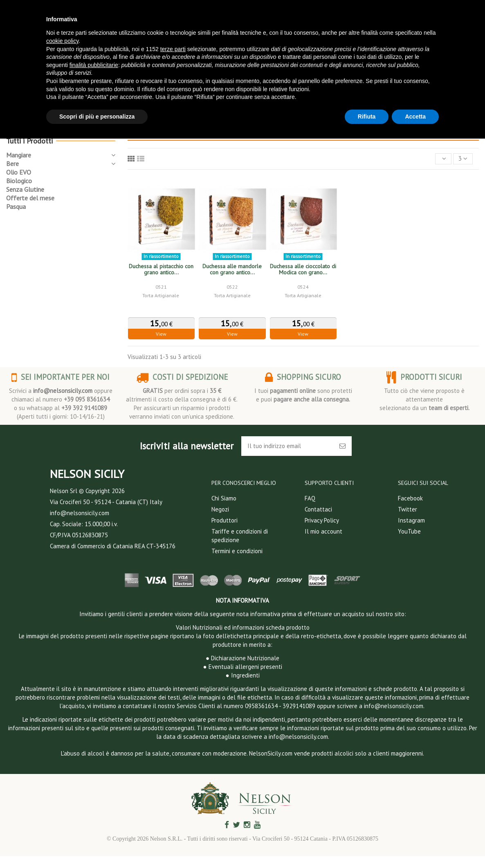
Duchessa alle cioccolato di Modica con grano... (303, 269)
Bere (12, 164)
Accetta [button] (415, 117)
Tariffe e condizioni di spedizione (240, 536)
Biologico (19, 181)
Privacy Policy (322, 520)
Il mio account (323, 531)
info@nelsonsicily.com (63, 391)
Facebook (410, 498)
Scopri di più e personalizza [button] (97, 117)
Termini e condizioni (237, 551)
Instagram (411, 520)
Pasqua (16, 206)
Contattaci (318, 509)
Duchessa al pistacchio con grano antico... (161, 269)
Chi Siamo (224, 498)
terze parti (173, 49)
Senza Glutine (25, 189)
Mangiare (19, 155)
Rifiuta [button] (367, 117)
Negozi (220, 509)
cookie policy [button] (62, 41)
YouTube (409, 531)
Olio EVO (19, 172)
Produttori (225, 520)
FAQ (310, 498)
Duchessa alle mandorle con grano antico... (232, 269)
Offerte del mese (30, 198)
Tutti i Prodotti (29, 141)
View (161, 334)
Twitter (408, 509)
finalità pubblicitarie (94, 65)
